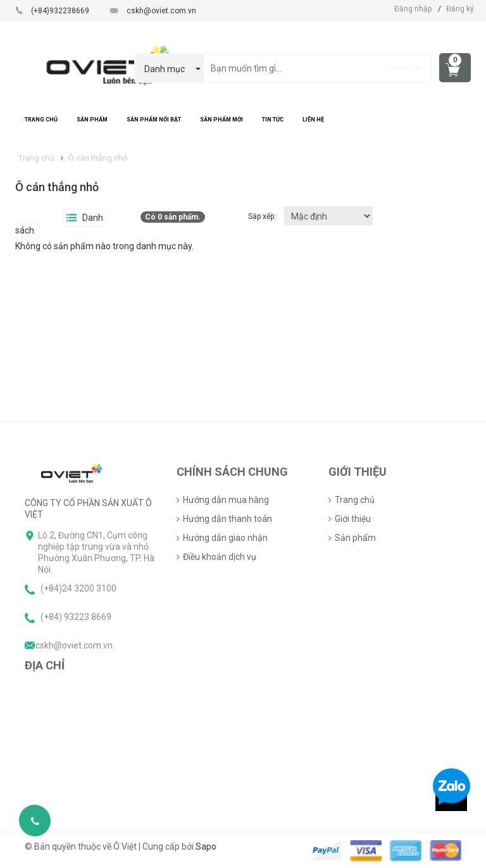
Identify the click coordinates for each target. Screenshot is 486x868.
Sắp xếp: (263, 216)
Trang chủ (355, 500)
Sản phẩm (355, 538)
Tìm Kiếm (403, 68)
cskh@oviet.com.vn (161, 11)
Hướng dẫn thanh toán (227, 519)
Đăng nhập (413, 9)
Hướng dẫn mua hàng (226, 500)
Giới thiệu (353, 519)
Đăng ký (460, 9)
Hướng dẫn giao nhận (225, 538)
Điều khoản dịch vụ (220, 557)
